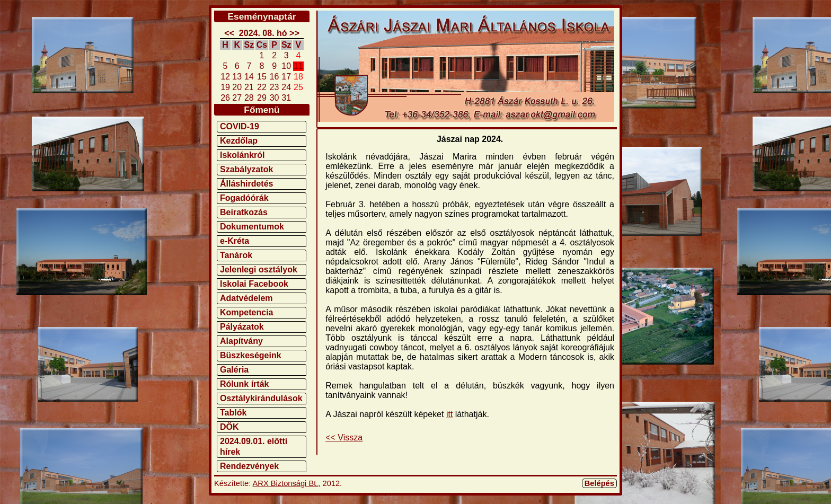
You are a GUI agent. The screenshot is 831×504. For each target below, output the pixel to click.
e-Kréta (235, 241)
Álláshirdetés (246, 184)
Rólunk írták (244, 384)
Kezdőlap (239, 141)
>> (294, 33)
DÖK (229, 427)
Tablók (233, 413)
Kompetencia (246, 312)
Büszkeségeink (251, 355)
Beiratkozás (244, 212)
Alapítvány (241, 341)
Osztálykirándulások (261, 398)
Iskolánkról (242, 155)
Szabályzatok (246, 169)
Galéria (234, 370)
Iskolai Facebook (254, 284)
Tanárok (236, 255)
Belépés (599, 483)
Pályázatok (242, 327)
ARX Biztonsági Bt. (286, 483)
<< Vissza (344, 437)
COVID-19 (240, 126)
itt (449, 414)
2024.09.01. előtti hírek (254, 446)
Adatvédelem (246, 298)
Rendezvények (249, 466)
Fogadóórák (244, 198)
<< (229, 33)
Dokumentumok (252, 227)
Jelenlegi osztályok (259, 269)
